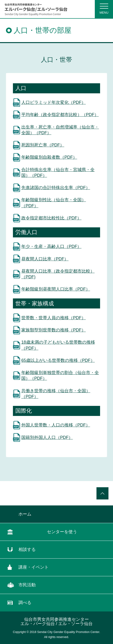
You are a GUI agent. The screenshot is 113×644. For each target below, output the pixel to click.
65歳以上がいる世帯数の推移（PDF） (58, 360)
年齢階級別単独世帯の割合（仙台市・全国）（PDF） (60, 376)
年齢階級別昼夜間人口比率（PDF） (56, 289)
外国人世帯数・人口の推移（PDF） (56, 425)
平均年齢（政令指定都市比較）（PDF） (60, 115)
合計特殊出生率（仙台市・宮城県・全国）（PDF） (58, 173)
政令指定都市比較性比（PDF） (51, 218)
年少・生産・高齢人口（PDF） (51, 246)
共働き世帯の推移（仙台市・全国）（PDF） (56, 394)
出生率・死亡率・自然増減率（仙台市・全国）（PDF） (60, 130)
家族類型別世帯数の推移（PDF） (54, 330)
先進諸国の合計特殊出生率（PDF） (56, 188)
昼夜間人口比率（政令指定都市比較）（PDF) (58, 274)
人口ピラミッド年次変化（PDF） (54, 102)
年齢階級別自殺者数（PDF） (49, 157)
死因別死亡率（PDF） (43, 145)
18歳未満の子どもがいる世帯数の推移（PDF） (58, 345)
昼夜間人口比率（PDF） (45, 259)
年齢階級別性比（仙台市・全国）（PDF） (54, 203)
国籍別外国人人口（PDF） (47, 437)
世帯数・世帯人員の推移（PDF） (54, 318)
